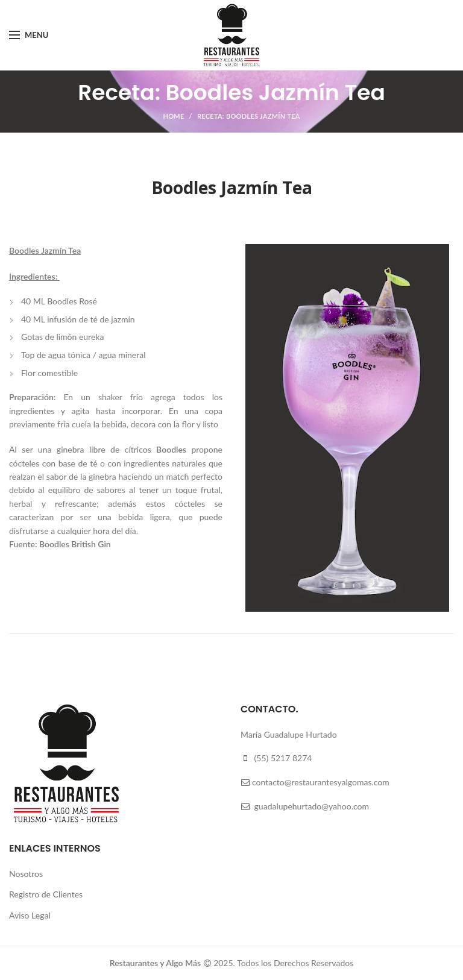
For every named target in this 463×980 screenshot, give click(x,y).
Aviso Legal (30, 915)
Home (173, 116)
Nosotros (26, 874)
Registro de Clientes (46, 894)
